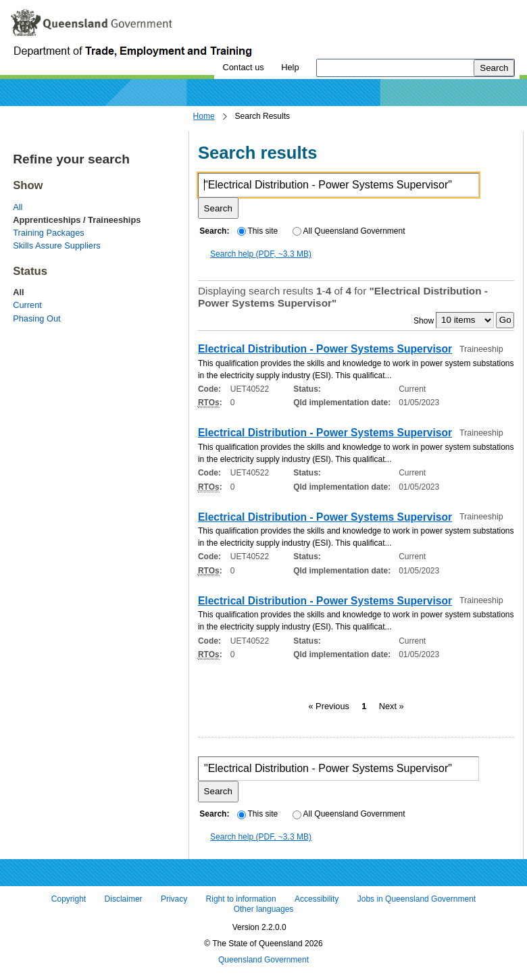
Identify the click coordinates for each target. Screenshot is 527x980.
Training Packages (49, 233)
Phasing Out (36, 318)
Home (204, 116)
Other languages (264, 910)
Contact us (243, 67)
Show (424, 320)
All (18, 207)
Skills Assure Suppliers (56, 246)
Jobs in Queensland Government (417, 899)
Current (27, 305)
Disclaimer (124, 899)
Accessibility (317, 899)
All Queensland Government (349, 231)
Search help (261, 254)
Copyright (69, 899)
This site (257, 231)
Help (290, 67)
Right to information (241, 899)
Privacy (174, 899)
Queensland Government (263, 960)
